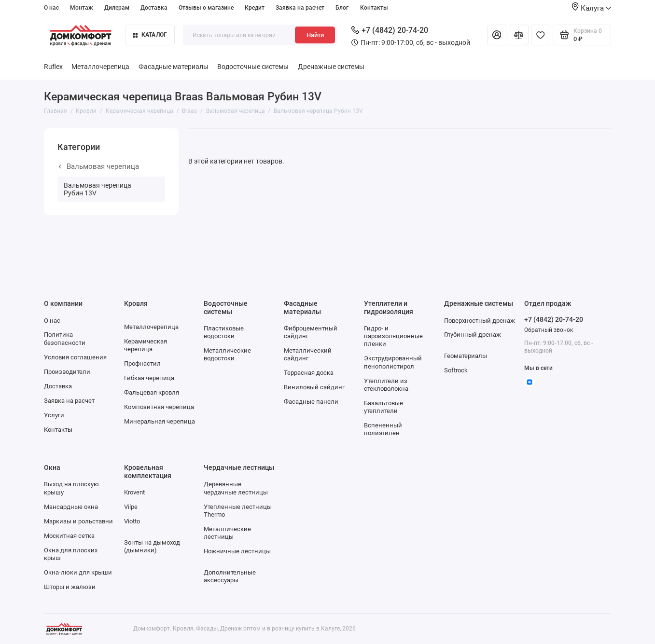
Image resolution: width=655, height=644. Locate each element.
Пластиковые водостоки (224, 332)
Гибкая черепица (149, 378)
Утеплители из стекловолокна (386, 385)
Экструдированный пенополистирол (393, 362)
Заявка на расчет (300, 8)
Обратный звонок (549, 330)
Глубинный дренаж (473, 335)
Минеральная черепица (160, 421)
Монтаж (82, 8)
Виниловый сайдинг (314, 387)
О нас (51, 8)
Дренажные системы (331, 67)
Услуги (54, 415)
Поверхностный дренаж (480, 321)
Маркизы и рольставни (78, 521)
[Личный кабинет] (497, 35)
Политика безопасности (65, 338)
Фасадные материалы (174, 67)
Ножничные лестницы (237, 551)
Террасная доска (309, 373)
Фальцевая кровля (152, 392)
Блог (342, 8)
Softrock (456, 370)
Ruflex (53, 67)
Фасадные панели (311, 402)
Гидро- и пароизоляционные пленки (393, 336)
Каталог (150, 35)
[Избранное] (541, 35)
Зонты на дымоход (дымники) (152, 546)
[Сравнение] (519, 35)
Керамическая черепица (146, 345)
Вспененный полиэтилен (383, 429)
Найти (315, 35)
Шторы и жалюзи (70, 587)
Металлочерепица (100, 67)
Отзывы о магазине (206, 8)
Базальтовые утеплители (383, 407)
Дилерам (117, 8)
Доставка (154, 8)
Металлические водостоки (227, 354)
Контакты (374, 8)
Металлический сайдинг (308, 354)
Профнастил (142, 363)
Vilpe (131, 507)
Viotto (132, 521)
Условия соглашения (75, 357)
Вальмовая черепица (99, 166)
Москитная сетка (69, 536)
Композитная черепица (159, 407)
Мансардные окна (71, 507)
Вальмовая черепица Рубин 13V (98, 189)
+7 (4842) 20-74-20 (390, 30)
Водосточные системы (253, 67)
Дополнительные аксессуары (230, 576)
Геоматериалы (466, 356)
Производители (67, 372)
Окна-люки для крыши (78, 572)
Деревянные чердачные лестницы (236, 488)
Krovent (134, 492)
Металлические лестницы (227, 533)
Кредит (255, 8)
